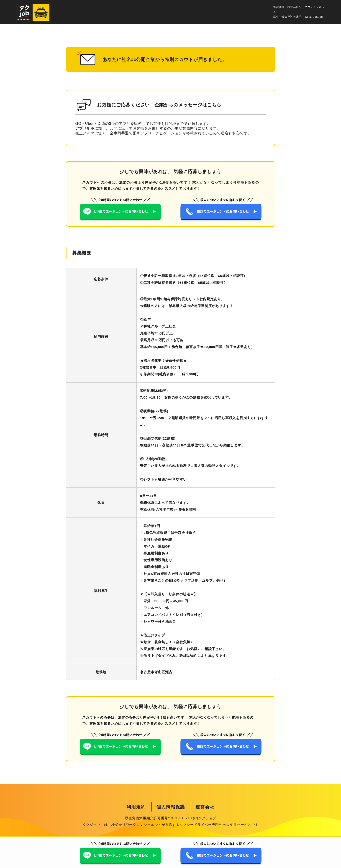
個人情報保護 (171, 807)
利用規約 (136, 807)
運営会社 (205, 807)
